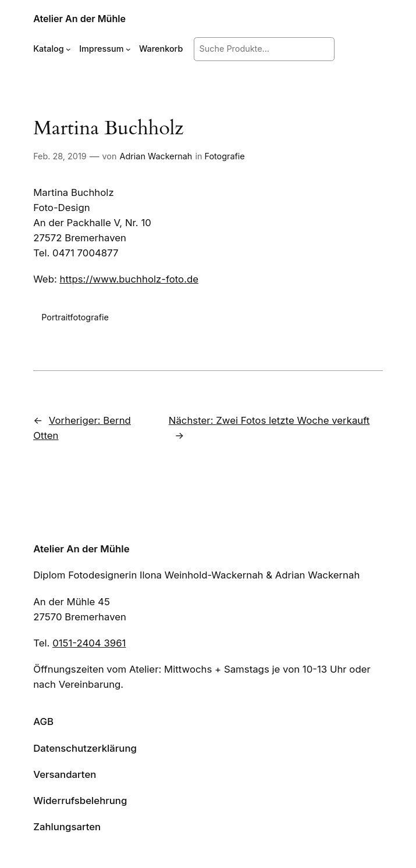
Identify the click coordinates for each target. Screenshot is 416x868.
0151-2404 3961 (89, 643)
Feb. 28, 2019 (60, 156)
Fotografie (224, 156)
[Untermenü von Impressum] (128, 49)
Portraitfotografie (75, 317)
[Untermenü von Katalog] (68, 49)
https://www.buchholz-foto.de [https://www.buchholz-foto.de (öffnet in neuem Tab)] (129, 279)
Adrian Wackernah (156, 156)
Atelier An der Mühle (79, 19)
